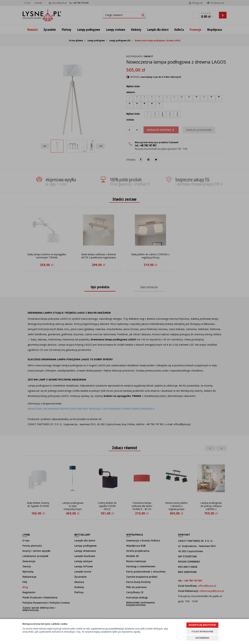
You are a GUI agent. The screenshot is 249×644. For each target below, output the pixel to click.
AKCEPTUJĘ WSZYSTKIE (202, 625)
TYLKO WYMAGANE (202, 631)
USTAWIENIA (202, 638)
